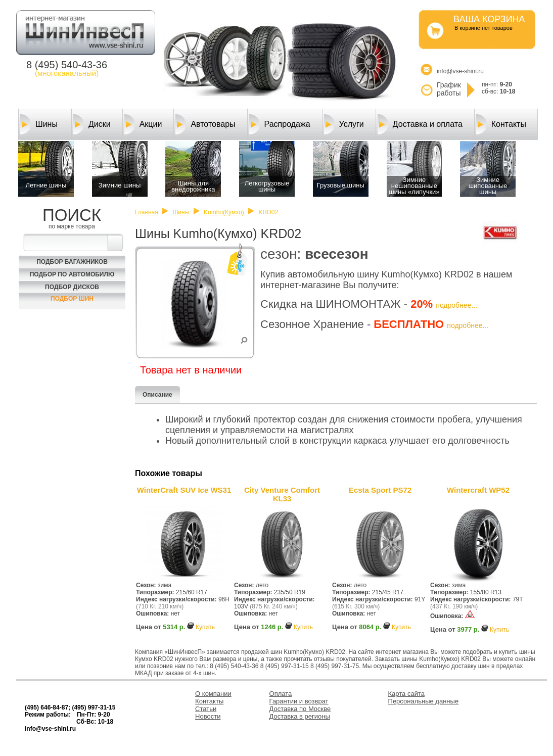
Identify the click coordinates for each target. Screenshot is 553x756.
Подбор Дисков (72, 287)
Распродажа (280, 124)
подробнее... (456, 305)
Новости (208, 716)
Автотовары (205, 124)
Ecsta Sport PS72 (380, 490)
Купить (205, 627)
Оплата (281, 694)
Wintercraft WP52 (478, 490)
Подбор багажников (72, 262)
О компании (213, 694)
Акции (143, 124)
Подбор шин (72, 299)
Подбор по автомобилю (72, 274)
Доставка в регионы (300, 716)
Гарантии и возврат (299, 701)
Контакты (501, 124)
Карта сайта (406, 694)
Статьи (206, 709)
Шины (39, 124)
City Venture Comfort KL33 (282, 494)
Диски (92, 124)
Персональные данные (424, 701)
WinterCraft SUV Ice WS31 (184, 490)
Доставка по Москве (300, 709)
